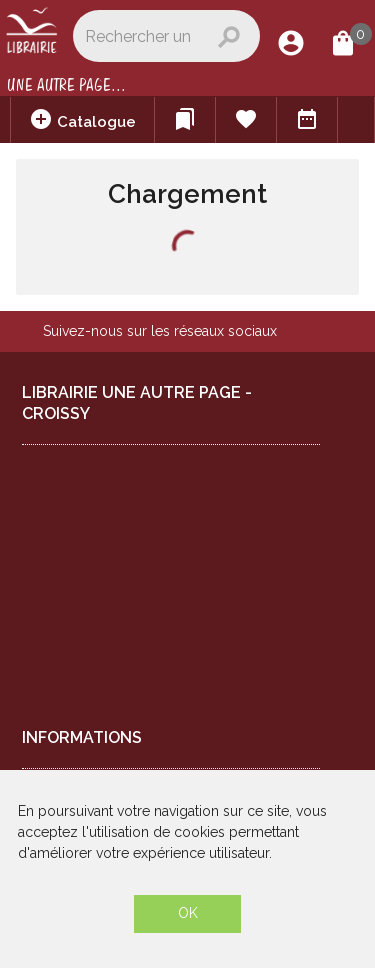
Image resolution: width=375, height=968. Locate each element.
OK (188, 913)
